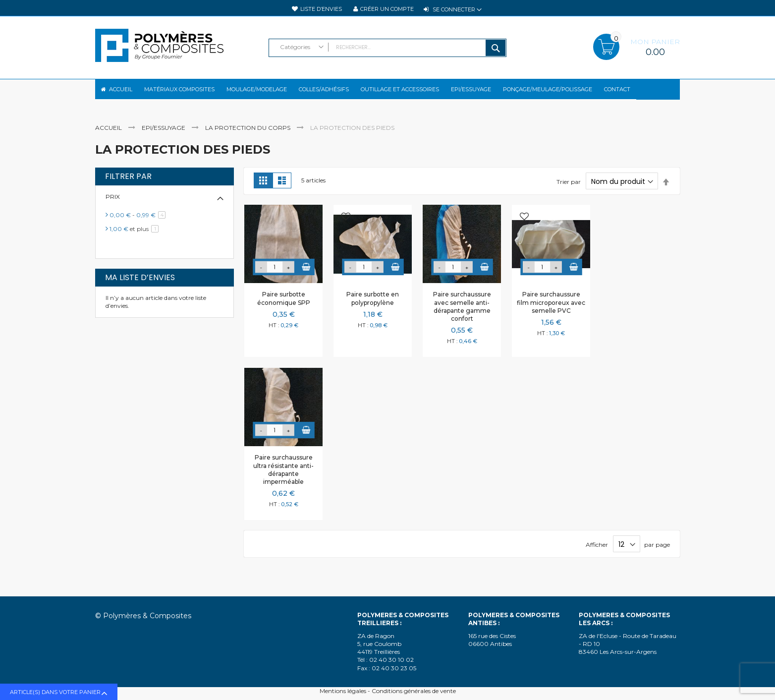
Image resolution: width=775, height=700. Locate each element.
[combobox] (387, 48)
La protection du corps (249, 136)
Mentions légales (343, 691)
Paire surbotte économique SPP (284, 307)
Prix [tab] (113, 205)
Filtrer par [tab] (128, 185)
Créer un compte (387, 9)
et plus (136, 237)
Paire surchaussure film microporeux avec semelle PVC (551, 311)
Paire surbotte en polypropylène (373, 307)
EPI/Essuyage (164, 136)
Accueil (109, 136)
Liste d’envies (321, 9)
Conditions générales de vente (414, 691)
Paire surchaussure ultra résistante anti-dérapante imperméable (283, 478)
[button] (257, 226)
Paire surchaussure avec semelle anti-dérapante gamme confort (462, 315)
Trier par (569, 190)
